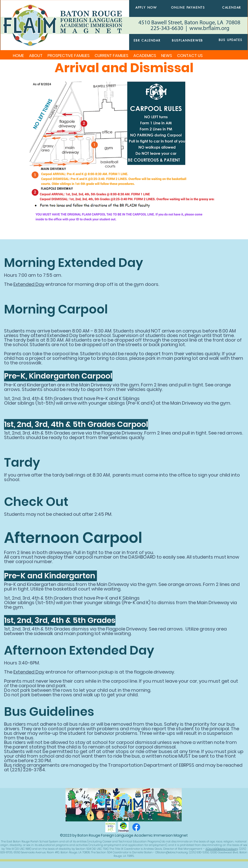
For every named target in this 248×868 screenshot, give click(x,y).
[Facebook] (136, 827)
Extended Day (29, 284)
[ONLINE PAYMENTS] (188, 7)
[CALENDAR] (232, 7)
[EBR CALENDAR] (147, 40)
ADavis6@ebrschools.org (222, 849)
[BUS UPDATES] (230, 40)
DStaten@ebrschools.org (172, 852)
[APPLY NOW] (146, 7)
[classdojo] (123, 827)
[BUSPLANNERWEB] (187, 40)
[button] (36, 56)
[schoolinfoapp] (110, 827)
